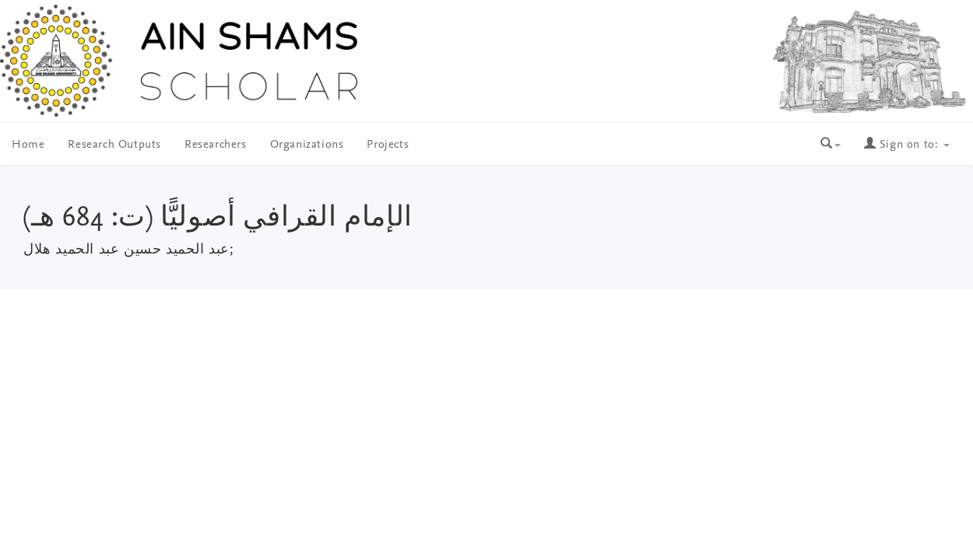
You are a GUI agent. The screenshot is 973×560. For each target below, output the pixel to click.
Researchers (216, 145)
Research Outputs (114, 145)
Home (28, 145)
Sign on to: (907, 145)
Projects (388, 145)
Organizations (307, 145)
